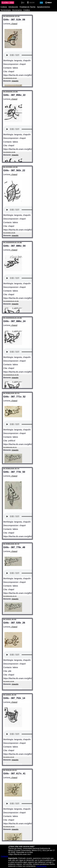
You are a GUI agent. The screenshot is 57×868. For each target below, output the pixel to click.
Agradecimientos (44, 7)
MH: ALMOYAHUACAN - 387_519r (11, 16)
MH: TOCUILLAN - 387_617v (10, 770)
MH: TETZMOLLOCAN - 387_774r (11, 469)
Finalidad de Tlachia (28, 7)
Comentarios (41, 866)
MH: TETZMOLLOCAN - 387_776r (11, 544)
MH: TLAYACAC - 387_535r (10, 619)
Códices (4, 7)
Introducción (13, 7)
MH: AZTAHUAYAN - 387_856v (11, 92)
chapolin (15, 81)
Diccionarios (17, 10)
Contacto (4, 856)
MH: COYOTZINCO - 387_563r (11, 167)
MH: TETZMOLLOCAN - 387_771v (11, 393)
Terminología (6, 10)
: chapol (14, 24)
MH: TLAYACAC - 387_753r (10, 695)
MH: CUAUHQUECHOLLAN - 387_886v (13, 242)
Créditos (27, 10)
